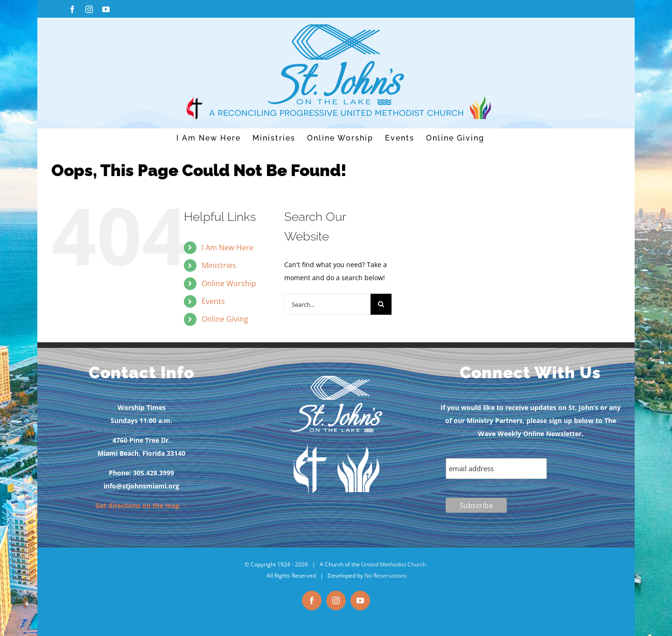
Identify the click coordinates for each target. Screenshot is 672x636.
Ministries (219, 265)
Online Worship (229, 283)
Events (213, 301)
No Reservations (386, 576)
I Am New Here (227, 247)
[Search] (381, 304)
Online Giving (225, 319)
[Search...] (327, 304)
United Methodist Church (394, 564)
